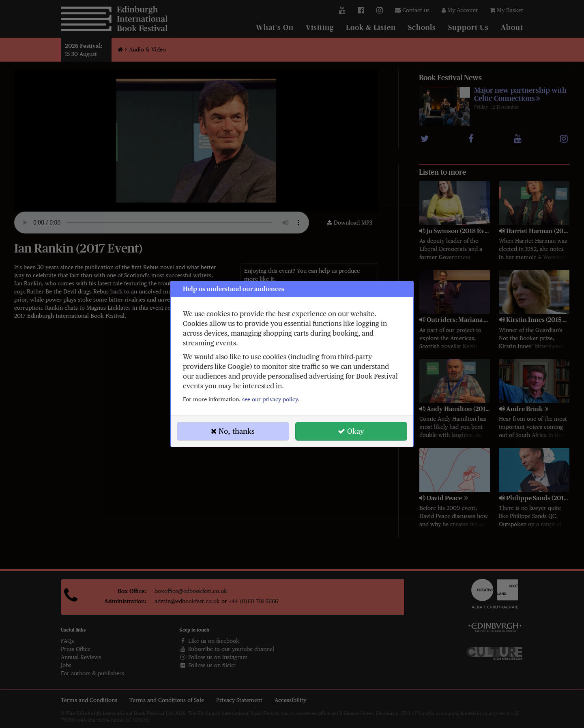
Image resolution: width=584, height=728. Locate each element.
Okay (351, 431)
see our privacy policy (270, 399)
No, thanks (233, 431)
